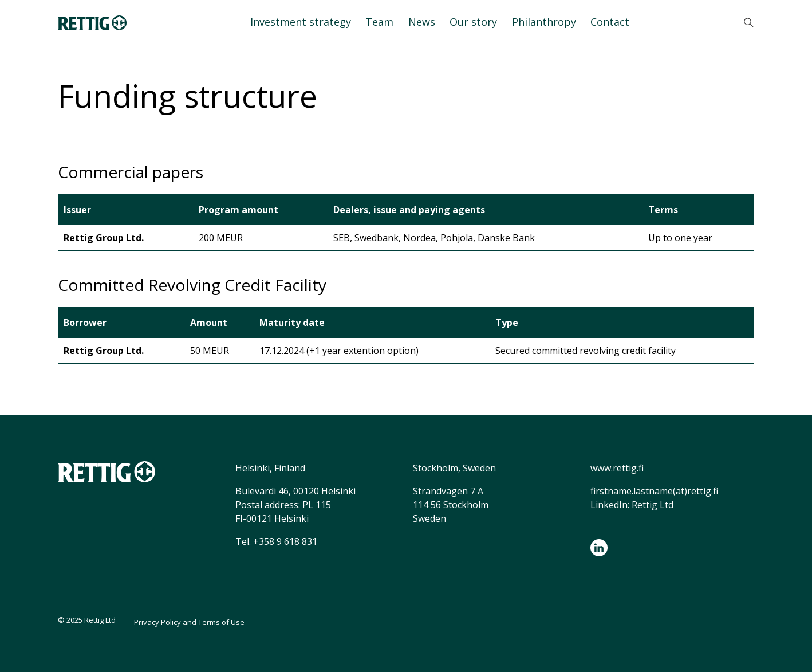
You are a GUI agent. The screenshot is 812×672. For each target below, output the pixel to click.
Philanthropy (544, 22)
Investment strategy (301, 22)
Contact (610, 22)
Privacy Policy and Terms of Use (189, 622)
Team (379, 22)
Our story (473, 22)
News (422, 22)
